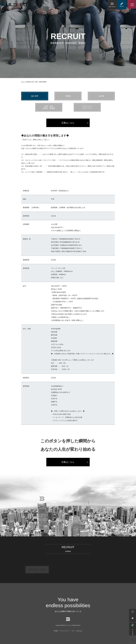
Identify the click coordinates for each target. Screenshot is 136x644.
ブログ (73, 631)
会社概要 (56, 631)
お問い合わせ (79, 631)
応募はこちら (68, 123)
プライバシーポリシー (65, 631)
